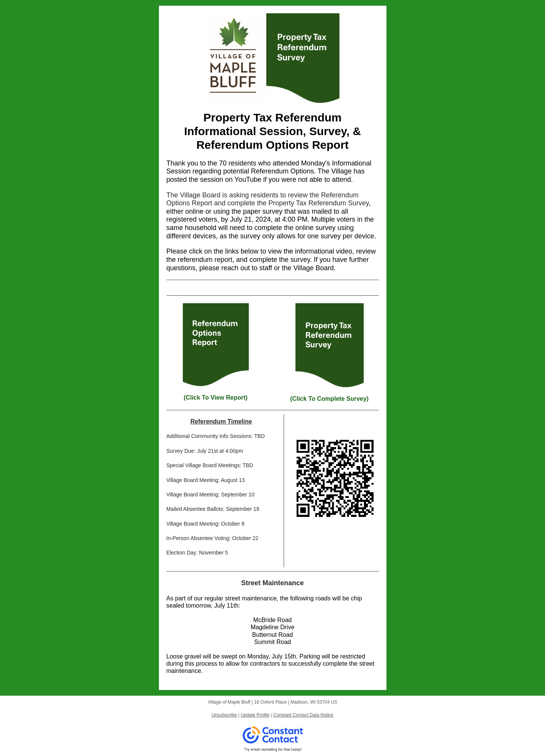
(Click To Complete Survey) (329, 399)
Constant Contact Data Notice (303, 715)
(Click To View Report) (215, 398)
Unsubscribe (224, 715)
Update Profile (255, 715)
